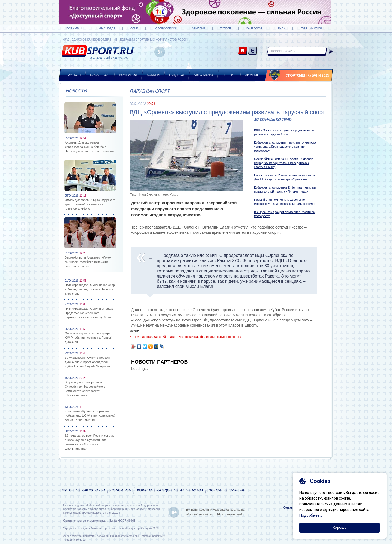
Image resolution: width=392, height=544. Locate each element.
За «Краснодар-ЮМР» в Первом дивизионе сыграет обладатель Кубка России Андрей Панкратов (88, 362)
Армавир (199, 28)
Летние (229, 75)
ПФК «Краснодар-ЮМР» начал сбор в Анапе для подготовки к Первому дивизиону (90, 289)
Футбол (74, 75)
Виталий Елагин (165, 337)
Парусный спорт (149, 91)
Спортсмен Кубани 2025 (307, 75)
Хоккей (153, 75)
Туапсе (226, 28)
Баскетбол (100, 75)
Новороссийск (165, 28)
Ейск (282, 28)
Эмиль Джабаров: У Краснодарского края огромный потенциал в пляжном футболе (90, 204)
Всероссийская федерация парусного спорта (210, 337)
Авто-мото (203, 75)
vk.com (243, 51)
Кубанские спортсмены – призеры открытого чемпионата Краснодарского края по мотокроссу (285, 147)
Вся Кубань (75, 28)
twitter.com (253, 51)
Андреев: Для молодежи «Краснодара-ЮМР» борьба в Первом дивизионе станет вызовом (89, 147)
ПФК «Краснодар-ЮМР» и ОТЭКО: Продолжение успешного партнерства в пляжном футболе (89, 313)
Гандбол (177, 75)
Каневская (255, 28)
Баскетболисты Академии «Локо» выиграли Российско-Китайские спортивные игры (88, 262)
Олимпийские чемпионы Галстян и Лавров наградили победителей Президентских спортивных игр (284, 163)
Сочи (134, 28)
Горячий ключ (311, 28)
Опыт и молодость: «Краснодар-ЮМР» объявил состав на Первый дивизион (89, 338)
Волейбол (128, 75)
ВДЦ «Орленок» (141, 337)
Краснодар (107, 28)
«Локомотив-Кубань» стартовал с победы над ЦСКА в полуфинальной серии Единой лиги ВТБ (90, 415)
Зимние (252, 75)
